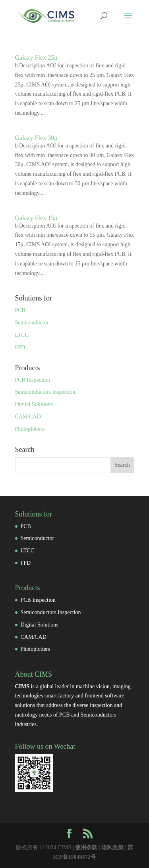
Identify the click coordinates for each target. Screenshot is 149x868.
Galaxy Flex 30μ (36, 138)
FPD (20, 347)
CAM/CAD (28, 417)
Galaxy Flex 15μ (36, 218)
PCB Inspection (33, 380)
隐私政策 (112, 847)
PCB (20, 310)
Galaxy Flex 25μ (36, 58)
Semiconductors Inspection (45, 392)
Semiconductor (32, 323)
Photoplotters (30, 429)
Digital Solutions (34, 404)
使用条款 (86, 847)
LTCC (22, 335)
